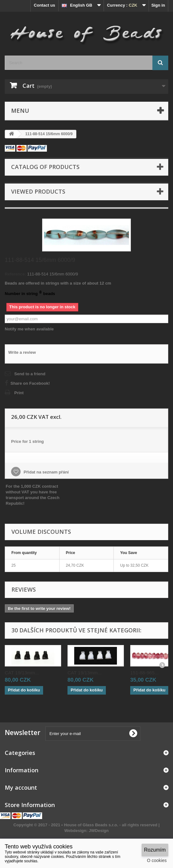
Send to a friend (30, 374)
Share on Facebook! (30, 383)
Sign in (158, 5)
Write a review (22, 352)
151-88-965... (144, 673)
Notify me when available (29, 329)
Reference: (15, 274)
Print (19, 393)
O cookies (157, 860)
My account (21, 787)
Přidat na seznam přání (46, 472)
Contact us (45, 5)
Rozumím (155, 850)
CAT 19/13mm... (22, 673)
